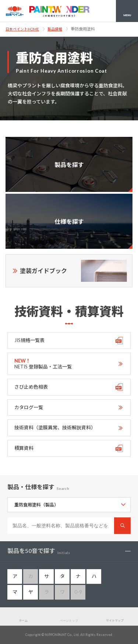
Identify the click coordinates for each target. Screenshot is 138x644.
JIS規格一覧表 (29, 340)
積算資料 (24, 448)
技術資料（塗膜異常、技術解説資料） (55, 427)
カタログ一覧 (29, 407)
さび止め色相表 (31, 387)
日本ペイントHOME (22, 29)
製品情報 (55, 29)
